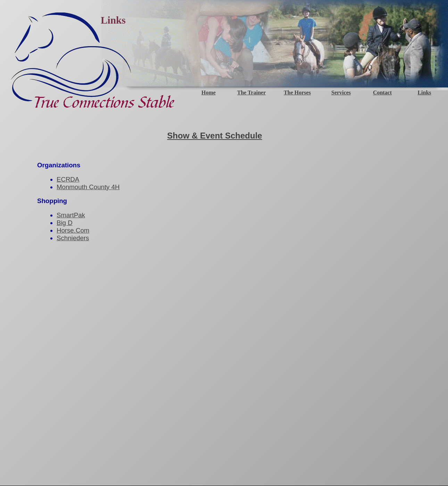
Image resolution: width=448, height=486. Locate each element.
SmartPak (71, 215)
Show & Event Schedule (214, 136)
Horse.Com (73, 230)
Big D (65, 223)
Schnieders (73, 238)
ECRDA (68, 179)
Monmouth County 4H (88, 187)
